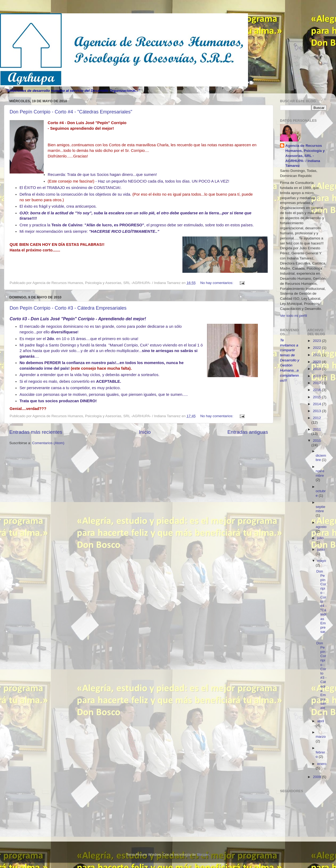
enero (322, 764)
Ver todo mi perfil (293, 316)
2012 (317, 418)
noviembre (320, 473)
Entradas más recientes (36, 432)
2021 (317, 355)
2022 (317, 348)
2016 (317, 390)
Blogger (203, 855)
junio (321, 549)
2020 (317, 362)
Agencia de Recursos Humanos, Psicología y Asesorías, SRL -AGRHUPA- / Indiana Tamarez (305, 156)
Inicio (145, 432)
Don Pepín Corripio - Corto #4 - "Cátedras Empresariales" (71, 112)
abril (321, 721)
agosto (321, 527)
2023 (317, 341)
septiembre (321, 509)
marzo (321, 737)
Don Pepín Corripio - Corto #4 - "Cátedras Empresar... (321, 604)
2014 (317, 404)
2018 (317, 376)
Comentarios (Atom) (48, 443)
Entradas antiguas (248, 432)
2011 (317, 429)
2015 (317, 397)
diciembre (321, 458)
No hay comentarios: (217, 283)
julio (321, 538)
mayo (322, 561)
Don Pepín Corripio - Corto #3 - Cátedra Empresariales (68, 308)
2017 (317, 383)
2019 (317, 369)
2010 (317, 441)
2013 (317, 411)
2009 (317, 777)
